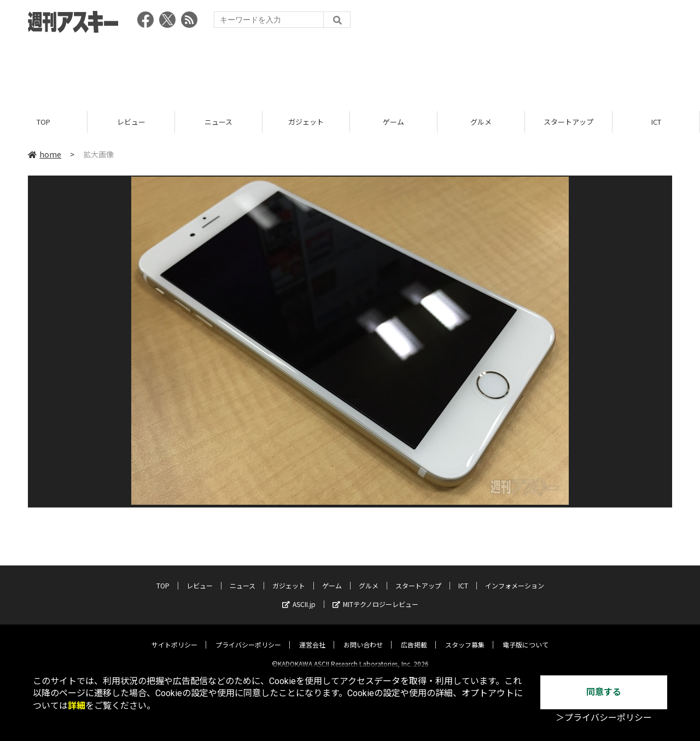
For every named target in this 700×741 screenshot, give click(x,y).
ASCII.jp (299, 595)
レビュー (131, 122)
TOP (43, 122)
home (45, 154)
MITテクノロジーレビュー (375, 595)
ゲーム (393, 122)
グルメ (481, 122)
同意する (604, 692)
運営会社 (312, 636)
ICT (656, 122)
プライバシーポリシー (248, 636)
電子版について (526, 636)
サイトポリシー (174, 636)
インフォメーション (515, 577)
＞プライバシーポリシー (604, 718)
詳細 (77, 706)
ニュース (218, 122)
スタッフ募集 (465, 636)
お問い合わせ (363, 636)
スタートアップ (568, 122)
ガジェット (306, 122)
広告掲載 (414, 636)
